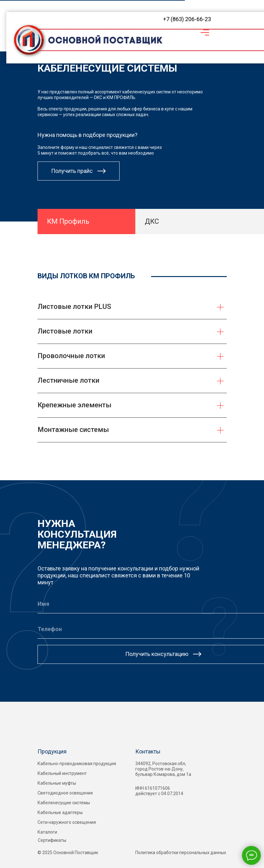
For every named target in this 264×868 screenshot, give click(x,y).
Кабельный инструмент (62, 773)
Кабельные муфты (57, 783)
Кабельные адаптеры (60, 812)
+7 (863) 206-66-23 (187, 19)
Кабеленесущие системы (64, 803)
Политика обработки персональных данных (181, 853)
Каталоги (47, 832)
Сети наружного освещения (67, 822)
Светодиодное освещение (65, 793)
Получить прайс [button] (72, 171)
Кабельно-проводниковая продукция (77, 764)
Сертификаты (52, 840)
